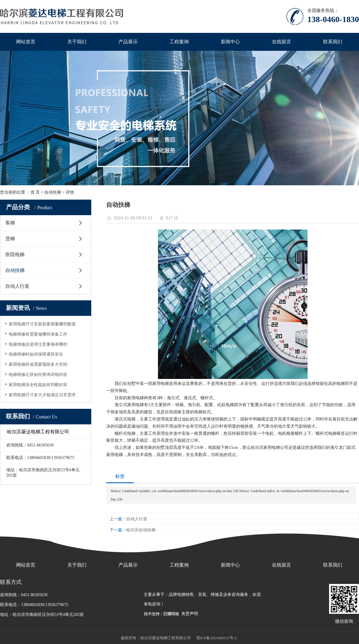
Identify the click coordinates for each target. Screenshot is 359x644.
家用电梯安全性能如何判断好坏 (38, 385)
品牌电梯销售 (181, 595)
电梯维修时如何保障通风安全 (36, 354)
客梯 (10, 223)
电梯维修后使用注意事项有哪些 (38, 344)
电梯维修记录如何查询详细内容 (38, 375)
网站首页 (26, 42)
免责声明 (190, 614)
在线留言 (282, 42)
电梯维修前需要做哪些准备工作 (38, 334)
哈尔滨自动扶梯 (141, 530)
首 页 (35, 192)
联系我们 (333, 42)
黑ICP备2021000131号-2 (216, 638)
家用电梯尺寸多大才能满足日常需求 (42, 395)
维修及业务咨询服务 (229, 595)
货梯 (10, 239)
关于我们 (77, 42)
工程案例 (179, 42)
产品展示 (128, 42)
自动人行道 (17, 286)
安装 (202, 595)
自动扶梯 (53, 192)
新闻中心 (230, 42)
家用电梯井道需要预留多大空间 (38, 364)
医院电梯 (15, 254)
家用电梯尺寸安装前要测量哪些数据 (42, 324)
